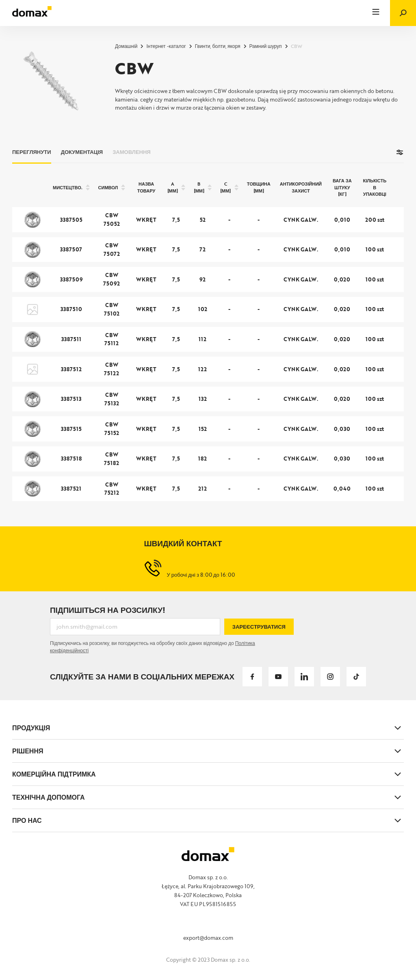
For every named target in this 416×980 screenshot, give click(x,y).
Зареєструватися (259, 627)
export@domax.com (208, 938)
